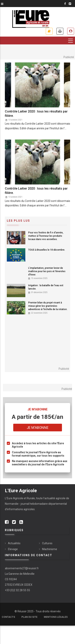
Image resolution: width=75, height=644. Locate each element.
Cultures (47, 543)
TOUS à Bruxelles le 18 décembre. (47, 250)
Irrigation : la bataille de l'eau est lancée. (46, 287)
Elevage (13, 549)
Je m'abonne (49, 31)
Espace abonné (71, 31)
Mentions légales (56, 617)
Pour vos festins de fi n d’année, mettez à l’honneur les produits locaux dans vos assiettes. (46, 236)
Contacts (8, 617)
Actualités (14, 543)
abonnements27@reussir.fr (22, 568)
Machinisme (50, 549)
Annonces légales (60, 31)
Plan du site (29, 617)
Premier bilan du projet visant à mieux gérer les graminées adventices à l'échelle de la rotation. (48, 306)
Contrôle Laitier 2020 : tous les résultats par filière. (36, 114)
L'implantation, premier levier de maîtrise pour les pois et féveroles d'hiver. (47, 271)
